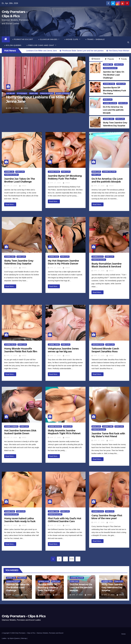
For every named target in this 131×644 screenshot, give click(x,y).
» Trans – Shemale (95, 39)
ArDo (25, 108)
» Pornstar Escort (23, 39)
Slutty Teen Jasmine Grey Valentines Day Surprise (19, 262)
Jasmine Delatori (110, 103)
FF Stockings (22, 93)
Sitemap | (24, 638)
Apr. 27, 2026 (14, 108)
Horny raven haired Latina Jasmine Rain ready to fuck (20, 520)
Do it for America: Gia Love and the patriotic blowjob (107, 180)
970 (72, 559)
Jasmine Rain (10, 511)
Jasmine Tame (108, 426)
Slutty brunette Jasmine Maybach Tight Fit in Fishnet (64, 432)
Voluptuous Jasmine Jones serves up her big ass (63, 350)
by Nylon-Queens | (14, 638)
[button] (128, 42)
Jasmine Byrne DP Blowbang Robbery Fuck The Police (65, 177)
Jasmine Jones (54, 345)
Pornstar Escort (47, 93)
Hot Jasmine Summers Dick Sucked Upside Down (20, 432)
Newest (96, 59)
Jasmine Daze (53, 257)
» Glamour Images (49, 39)
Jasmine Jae (108, 65)
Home (123, 634)
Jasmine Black (98, 257)
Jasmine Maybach (55, 426)
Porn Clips (119, 65)
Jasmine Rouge (98, 511)
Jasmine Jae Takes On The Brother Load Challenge (20, 180)
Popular (110, 59)
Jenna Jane (33, 93)
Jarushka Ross (98, 345)
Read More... (10, 204)
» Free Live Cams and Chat (41, 45)
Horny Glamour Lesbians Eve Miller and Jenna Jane (39, 99)
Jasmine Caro (54, 511)
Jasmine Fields (10, 345)
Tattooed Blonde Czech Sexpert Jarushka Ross (105, 350)
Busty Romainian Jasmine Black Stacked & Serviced (106, 265)
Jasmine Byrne (109, 84)
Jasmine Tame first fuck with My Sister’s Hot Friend (108, 435)
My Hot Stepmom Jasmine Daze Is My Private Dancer (63, 262)
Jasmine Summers (11, 426)
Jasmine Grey (109, 119)
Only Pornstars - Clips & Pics (24, 616)
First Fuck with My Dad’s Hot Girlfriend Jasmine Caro (64, 520)
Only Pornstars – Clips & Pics (25, 633)
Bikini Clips (108, 100)
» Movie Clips (72, 39)
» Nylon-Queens (13, 45)
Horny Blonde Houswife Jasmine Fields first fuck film (21, 350)
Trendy (123, 59)
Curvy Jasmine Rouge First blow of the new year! (107, 517)
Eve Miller (11, 93)
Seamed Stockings (63, 93)
